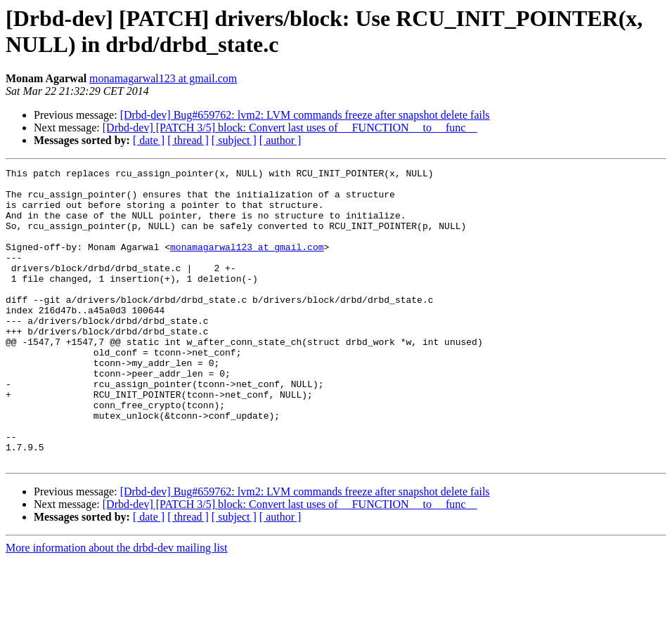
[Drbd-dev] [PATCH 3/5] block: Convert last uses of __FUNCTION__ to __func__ (290, 128)
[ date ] (149, 140)
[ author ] (280, 140)
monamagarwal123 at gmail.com (163, 78)
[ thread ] (188, 140)
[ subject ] (234, 140)
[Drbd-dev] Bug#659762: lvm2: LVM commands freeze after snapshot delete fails (305, 115)
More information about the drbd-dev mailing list (117, 607)
